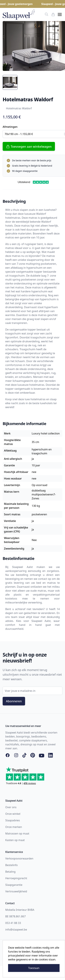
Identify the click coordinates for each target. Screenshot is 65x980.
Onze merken (14, 827)
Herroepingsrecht (16, 878)
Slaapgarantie (14, 885)
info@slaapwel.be (16, 930)
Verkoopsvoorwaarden (19, 858)
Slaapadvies (13, 820)
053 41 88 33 (13, 923)
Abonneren (14, 701)
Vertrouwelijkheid (16, 891)
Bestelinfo (11, 865)
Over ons (11, 807)
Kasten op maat (15, 840)
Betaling (10, 872)
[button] (60, 14)
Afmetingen (10, 127)
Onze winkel (13, 814)
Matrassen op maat (17, 833)
